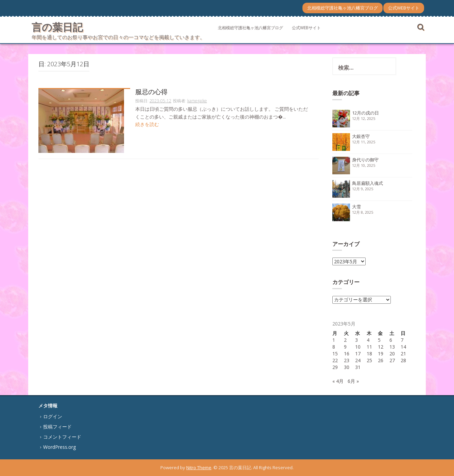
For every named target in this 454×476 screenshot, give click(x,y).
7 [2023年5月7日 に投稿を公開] (402, 340)
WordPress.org (59, 447)
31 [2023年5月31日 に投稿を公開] (358, 367)
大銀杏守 (361, 136)
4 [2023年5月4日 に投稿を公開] (368, 340)
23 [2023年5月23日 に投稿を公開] (347, 360)
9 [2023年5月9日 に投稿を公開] (345, 347)
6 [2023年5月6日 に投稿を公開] (391, 340)
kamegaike (197, 101)
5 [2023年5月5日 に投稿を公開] (379, 340)
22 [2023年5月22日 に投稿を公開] (335, 360)
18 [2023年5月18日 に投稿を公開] (369, 354)
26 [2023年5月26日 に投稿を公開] (381, 360)
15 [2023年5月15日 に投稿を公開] (335, 354)
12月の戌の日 (365, 113)
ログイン (53, 416)
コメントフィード (62, 437)
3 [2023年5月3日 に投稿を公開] (356, 340)
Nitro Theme (199, 468)
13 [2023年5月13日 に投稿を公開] (392, 347)
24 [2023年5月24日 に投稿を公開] (358, 360)
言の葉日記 (57, 27)
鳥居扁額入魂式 (368, 183)
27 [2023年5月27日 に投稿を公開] (392, 360)
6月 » (353, 381)
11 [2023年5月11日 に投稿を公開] (369, 347)
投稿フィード (57, 427)
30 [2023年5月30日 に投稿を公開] (347, 367)
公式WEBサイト (404, 8)
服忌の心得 (151, 92)
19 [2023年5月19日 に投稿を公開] (381, 354)
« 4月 (338, 381)
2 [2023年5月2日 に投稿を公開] (345, 340)
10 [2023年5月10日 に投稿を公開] (358, 347)
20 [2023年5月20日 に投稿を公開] (392, 354)
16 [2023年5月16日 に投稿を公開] (347, 354)
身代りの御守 (365, 160)
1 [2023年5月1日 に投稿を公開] (334, 340)
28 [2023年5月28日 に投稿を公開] (403, 360)
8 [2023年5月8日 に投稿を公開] (334, 347)
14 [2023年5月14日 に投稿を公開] (403, 347)
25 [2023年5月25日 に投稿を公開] (369, 360)
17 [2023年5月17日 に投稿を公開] (358, 354)
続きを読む (147, 124)
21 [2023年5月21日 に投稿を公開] (403, 354)
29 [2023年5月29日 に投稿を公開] (335, 367)
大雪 (356, 207)
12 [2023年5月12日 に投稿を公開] (381, 347)
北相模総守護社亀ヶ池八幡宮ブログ (343, 8)
